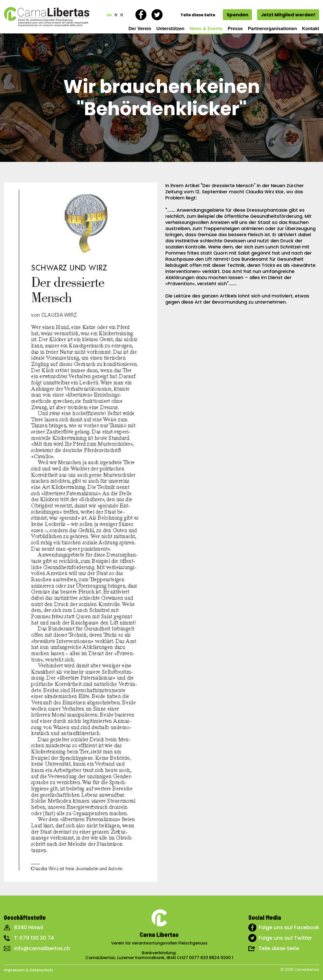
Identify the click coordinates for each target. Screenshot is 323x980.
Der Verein (140, 29)
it (122, 15)
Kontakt (311, 29)
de (109, 15)
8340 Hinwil (29, 927)
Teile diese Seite (279, 948)
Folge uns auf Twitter (285, 938)
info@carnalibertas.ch (42, 948)
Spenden (238, 15)
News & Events (206, 29)
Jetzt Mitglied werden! (288, 15)
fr (116, 15)
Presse (235, 29)
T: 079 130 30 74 (34, 938)
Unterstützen (170, 29)
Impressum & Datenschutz (28, 970)
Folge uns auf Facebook (289, 927)
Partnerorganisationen (272, 29)
